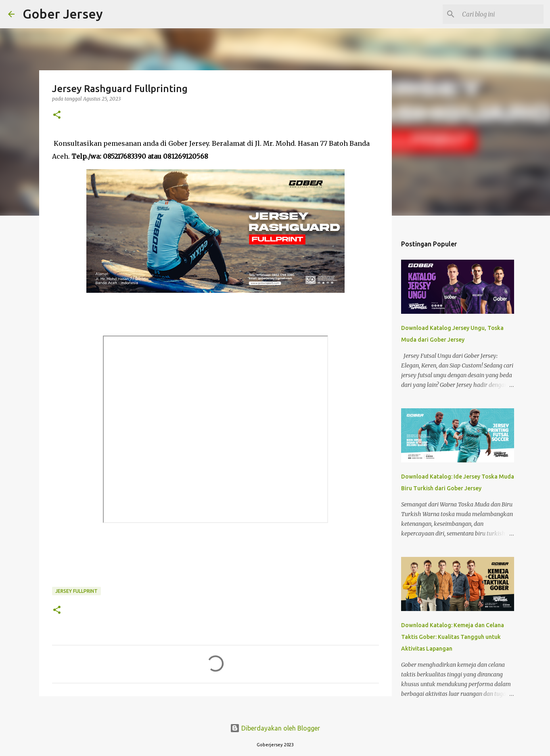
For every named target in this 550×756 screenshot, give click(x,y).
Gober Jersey (63, 14)
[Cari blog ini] (501, 14)
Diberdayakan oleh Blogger (275, 728)
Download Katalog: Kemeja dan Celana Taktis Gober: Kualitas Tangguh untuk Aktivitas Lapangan (453, 637)
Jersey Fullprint (76, 591)
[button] (57, 115)
